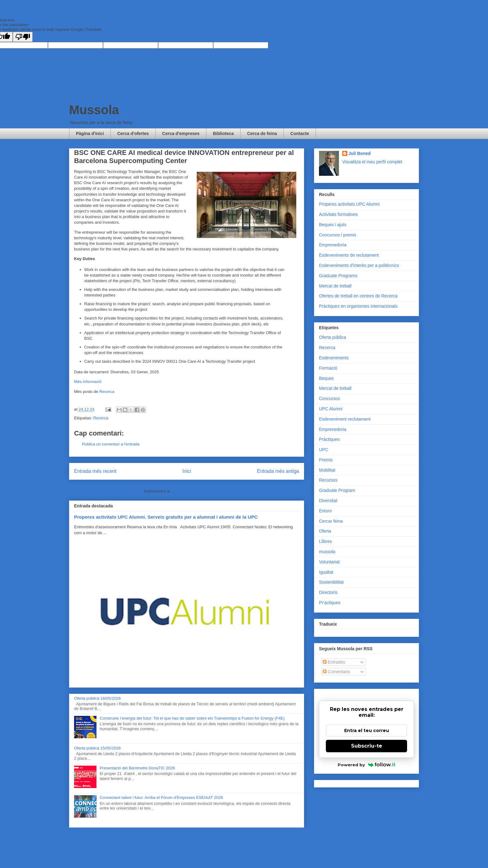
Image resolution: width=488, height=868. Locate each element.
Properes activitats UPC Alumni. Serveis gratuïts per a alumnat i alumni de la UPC (166, 517)
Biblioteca (223, 133)
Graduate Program (337, 490)
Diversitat (328, 501)
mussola (327, 552)
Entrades (334, 662)
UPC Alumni (331, 409)
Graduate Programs (338, 276)
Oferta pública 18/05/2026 (97, 698)
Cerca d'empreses (181, 133)
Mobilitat (327, 470)
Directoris (328, 592)
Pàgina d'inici (90, 133)
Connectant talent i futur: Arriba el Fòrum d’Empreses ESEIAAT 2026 (161, 798)
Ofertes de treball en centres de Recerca (358, 296)
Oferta (325, 531)
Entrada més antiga (278, 471)
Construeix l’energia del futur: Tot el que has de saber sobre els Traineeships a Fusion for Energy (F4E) (192, 718)
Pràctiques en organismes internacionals (358, 306)
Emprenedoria (333, 245)
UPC (324, 450)
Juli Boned (360, 153)
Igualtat (326, 572)
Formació (328, 368)
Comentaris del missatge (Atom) (200, 491)
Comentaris (336, 672)
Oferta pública (333, 337)
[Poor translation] (23, 37)
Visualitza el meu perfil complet (372, 162)
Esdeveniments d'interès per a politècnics (359, 265)
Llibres (325, 541)
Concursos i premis (338, 235)
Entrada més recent (95, 471)
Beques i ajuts (333, 225)
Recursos (328, 480)
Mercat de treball (335, 286)
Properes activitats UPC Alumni (349, 204)
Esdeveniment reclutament (345, 419)
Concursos (329, 399)
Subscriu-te (367, 746)
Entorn (325, 511)
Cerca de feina (262, 133)
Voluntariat (329, 562)
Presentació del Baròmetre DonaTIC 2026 (137, 768)
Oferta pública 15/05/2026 (97, 748)
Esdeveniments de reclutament (349, 255)
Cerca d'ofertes (133, 133)
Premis (326, 460)
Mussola (94, 110)
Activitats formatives (338, 214)
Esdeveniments (334, 358)
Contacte (300, 133)
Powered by (366, 765)
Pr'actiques (330, 603)
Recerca (107, 392)
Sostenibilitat (331, 582)
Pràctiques (329, 439)
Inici (187, 471)
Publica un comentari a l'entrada (111, 444)
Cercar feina (331, 521)
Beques (326, 378)
